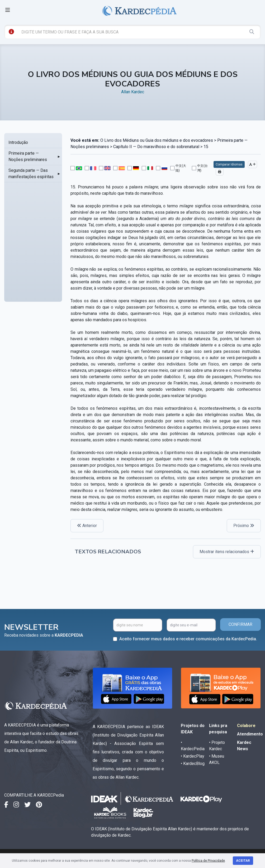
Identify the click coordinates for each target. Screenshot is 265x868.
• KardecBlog (193, 764)
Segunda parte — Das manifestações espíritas (31, 174)
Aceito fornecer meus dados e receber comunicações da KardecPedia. (188, 639)
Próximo (244, 526)
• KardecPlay (193, 756)
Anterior (87, 526)
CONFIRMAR (240, 624)
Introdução (18, 142)
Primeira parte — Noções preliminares (28, 156)
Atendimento (250, 734)
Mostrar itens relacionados (227, 552)
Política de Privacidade (208, 861)
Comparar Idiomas (229, 164)
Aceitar (243, 861)
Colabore (246, 726)
